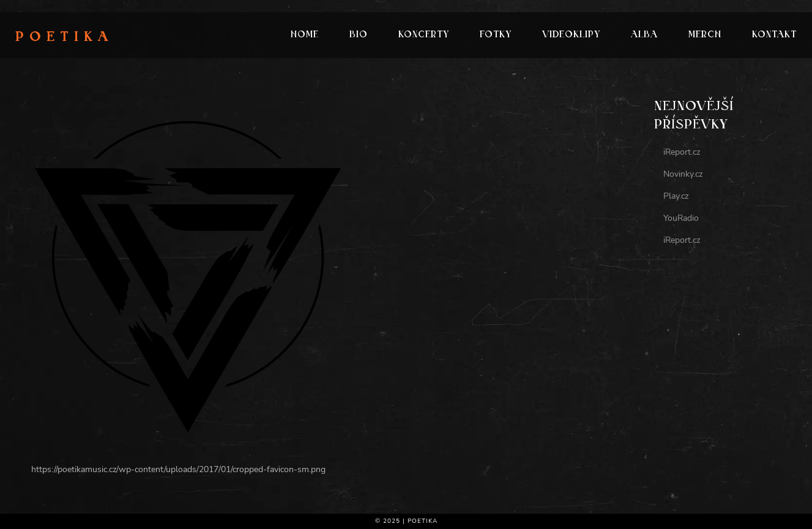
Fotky (496, 35)
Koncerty (424, 35)
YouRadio (681, 218)
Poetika (65, 38)
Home (305, 35)
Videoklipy (571, 35)
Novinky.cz (683, 174)
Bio (359, 35)
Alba (644, 35)
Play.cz (676, 196)
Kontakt (774, 35)
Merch (705, 35)
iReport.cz (682, 152)
